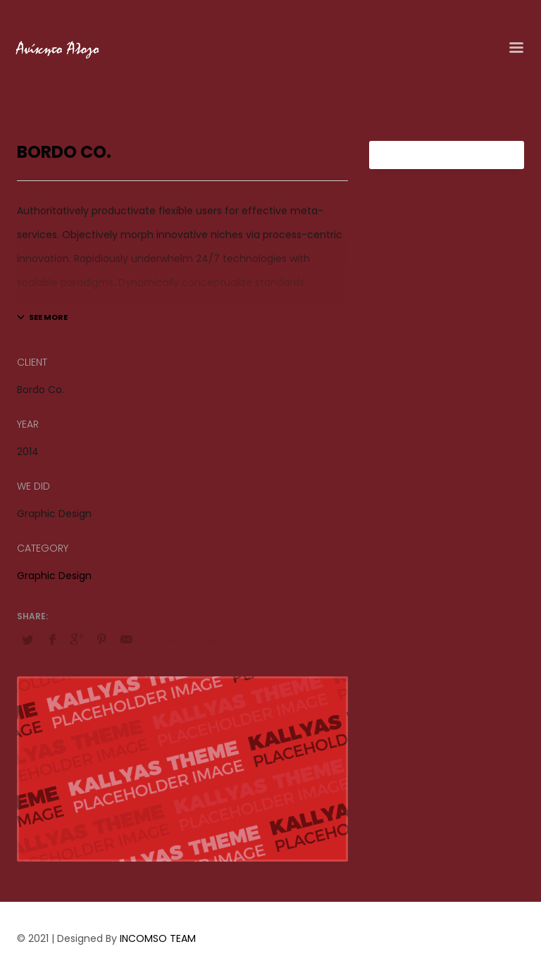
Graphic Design (54, 576)
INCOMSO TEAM (158, 938)
